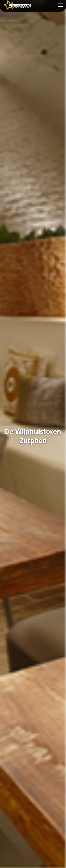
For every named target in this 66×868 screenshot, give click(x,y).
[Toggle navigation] (60, 5)
